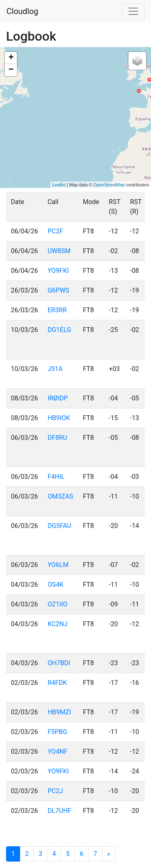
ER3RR (57, 310)
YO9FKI (58, 271)
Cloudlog (22, 11)
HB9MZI (59, 712)
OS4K (56, 585)
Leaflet (59, 185)
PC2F (55, 231)
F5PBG (57, 732)
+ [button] (11, 58)
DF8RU (57, 438)
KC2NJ (57, 624)
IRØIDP (58, 398)
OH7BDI (59, 663)
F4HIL (56, 477)
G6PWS (58, 290)
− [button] (11, 70)
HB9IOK (59, 418)
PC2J (55, 791)
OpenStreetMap (109, 185)
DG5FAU (59, 526)
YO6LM (58, 565)
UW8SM (59, 251)
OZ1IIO (57, 604)
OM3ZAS (60, 496)
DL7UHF (59, 811)
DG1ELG (59, 330)
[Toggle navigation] (133, 11)
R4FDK (57, 683)
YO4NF (58, 752)
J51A (55, 369)
